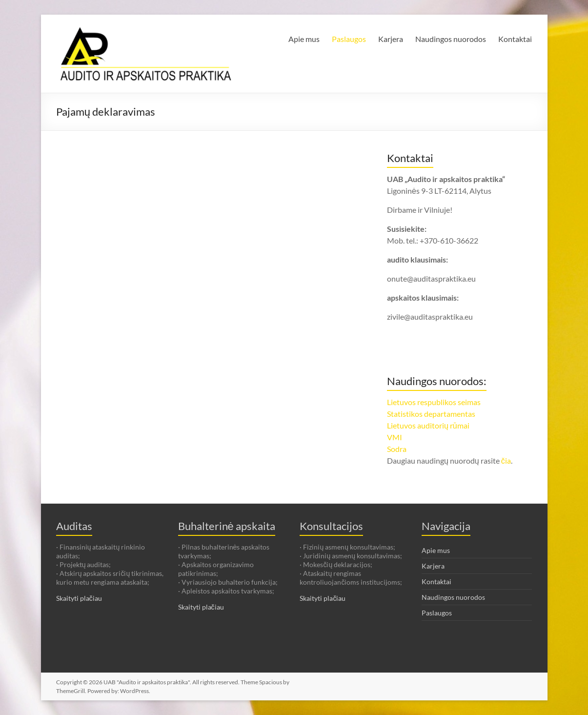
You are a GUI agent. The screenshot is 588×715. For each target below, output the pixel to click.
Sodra (397, 449)
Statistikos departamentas (431, 414)
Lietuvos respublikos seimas (434, 402)
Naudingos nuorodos (451, 39)
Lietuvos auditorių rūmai (428, 425)
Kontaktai (515, 39)
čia (506, 460)
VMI (395, 437)
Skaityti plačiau (79, 598)
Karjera (391, 39)
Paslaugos (349, 39)
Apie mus (304, 39)
